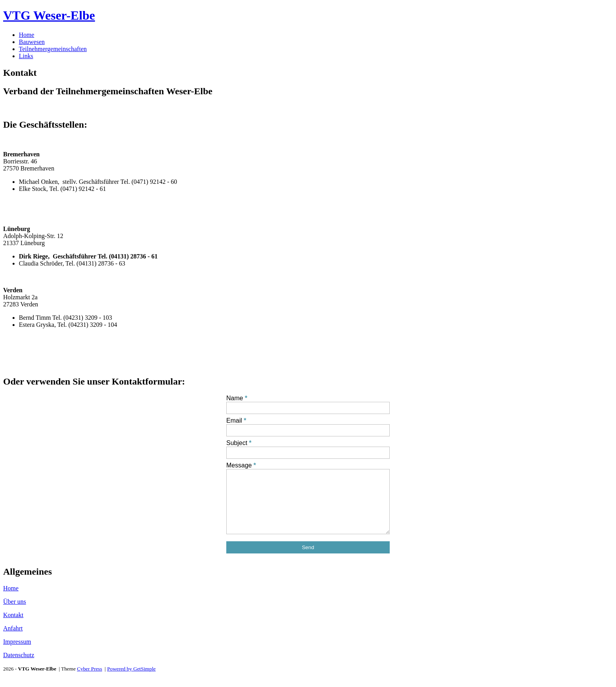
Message (239, 465)
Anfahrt (13, 640)
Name (235, 398)
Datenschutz (19, 667)
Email (234, 420)
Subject (237, 443)
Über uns (15, 613)
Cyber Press (90, 681)
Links (26, 56)
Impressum (17, 653)
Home (27, 35)
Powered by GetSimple (132, 681)
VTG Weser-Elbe (49, 15)
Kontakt (13, 627)
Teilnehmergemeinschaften (53, 49)
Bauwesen (32, 42)
